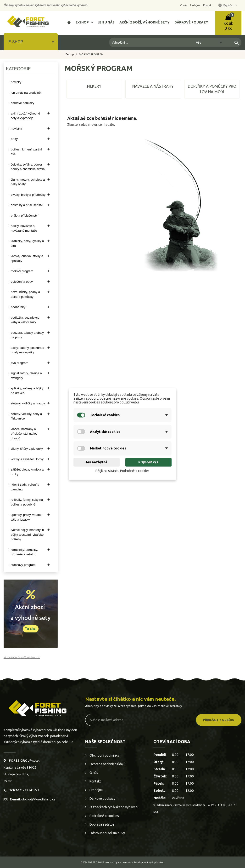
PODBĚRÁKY (18, 307)
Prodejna (96, 790)
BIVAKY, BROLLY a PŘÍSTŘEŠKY (28, 195)
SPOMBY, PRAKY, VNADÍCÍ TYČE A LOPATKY (27, 517)
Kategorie (18, 69)
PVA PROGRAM (19, 363)
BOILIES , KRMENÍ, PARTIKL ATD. (26, 152)
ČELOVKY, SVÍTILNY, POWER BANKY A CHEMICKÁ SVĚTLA (28, 167)
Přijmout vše (148, 462)
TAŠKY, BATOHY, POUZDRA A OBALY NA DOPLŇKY (28, 350)
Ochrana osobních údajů (107, 764)
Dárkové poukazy (102, 799)
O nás (93, 773)
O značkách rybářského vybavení (114, 807)
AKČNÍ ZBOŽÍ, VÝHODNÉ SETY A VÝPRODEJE (25, 116)
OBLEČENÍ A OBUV (22, 282)
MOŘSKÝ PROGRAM (22, 271)
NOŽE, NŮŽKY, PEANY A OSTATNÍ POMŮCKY (25, 294)
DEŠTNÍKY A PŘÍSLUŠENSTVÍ (27, 205)
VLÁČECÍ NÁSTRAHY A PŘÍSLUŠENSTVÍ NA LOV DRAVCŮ (24, 434)
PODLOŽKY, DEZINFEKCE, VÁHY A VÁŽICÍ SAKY (25, 320)
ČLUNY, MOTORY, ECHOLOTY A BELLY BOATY (28, 182)
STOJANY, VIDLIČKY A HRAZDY (28, 403)
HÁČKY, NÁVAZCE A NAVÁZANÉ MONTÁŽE (24, 228)
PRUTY (14, 139)
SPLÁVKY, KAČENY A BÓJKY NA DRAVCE (27, 391)
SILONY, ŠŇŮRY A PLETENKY (27, 449)
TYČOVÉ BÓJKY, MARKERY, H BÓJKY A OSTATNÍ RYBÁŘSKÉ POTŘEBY (27, 535)
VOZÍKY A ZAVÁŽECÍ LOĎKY (27, 459)
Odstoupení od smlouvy (107, 833)
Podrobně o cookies (104, 816)
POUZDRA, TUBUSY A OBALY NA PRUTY (27, 335)
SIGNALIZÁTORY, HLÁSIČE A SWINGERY (26, 376)
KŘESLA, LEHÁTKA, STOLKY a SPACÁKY (27, 258)
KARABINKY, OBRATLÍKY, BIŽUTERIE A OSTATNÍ (24, 552)
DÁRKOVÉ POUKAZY (22, 103)
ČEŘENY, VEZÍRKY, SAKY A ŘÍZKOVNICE (26, 416)
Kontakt (95, 781)
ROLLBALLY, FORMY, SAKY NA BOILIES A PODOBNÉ (27, 502)
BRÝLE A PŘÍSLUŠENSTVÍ (25, 216)
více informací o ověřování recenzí (22, 657)
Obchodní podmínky (104, 755)
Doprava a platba (102, 824)
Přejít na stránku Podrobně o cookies (122, 471)
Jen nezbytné (96, 462)
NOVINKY (16, 82)
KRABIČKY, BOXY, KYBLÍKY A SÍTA (27, 243)
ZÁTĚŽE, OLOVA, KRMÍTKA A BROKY (27, 472)
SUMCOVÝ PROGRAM (23, 565)
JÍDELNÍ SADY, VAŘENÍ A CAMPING (25, 487)
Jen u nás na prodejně (26, 93)
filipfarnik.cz (158, 862)
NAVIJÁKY (16, 129)
